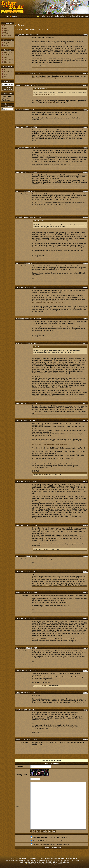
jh (16, 110)
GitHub (7, 55)
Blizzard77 (20, 217)
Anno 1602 (43, 29)
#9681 (85, 110)
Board (14, 16)
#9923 (85, 592)
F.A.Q (6, 69)
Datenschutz (60, 16)
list (47, 831)
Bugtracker (8, 53)
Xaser (18, 127)
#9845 (85, 556)
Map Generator (5, 77)
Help (43, 16)
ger (55, 831)
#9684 (85, 172)
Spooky (19, 85)
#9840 (85, 525)
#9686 (85, 217)
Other (26, 29)
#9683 (85, 148)
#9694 (85, 288)
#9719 (85, 421)
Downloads (8, 72)
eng (51, 831)
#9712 (85, 403)
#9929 (85, 740)
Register (7, 43)
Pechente (19, 73)
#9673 (85, 73)
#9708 (85, 319)
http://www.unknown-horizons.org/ (44, 78)
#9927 (85, 693)
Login (6, 45)
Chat (6, 33)
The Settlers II (7, 60)
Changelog (83, 16)
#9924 (85, 619)
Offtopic (34, 29)
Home (7, 16)
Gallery (7, 74)
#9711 (85, 343)
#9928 (85, 710)
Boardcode (40, 844)
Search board (6, 31)
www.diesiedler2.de (49, 860)
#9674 (85, 85)
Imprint (50, 16)
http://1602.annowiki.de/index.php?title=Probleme (50, 444)
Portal (6, 26)
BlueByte (7, 62)
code (43, 831)
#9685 (85, 191)
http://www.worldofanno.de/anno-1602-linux (48, 303)
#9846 (85, 572)
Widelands (51, 102)
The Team (72, 16)
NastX (18, 420)
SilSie (18, 343)
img (39, 831)
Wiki (6, 57)
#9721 (85, 482)
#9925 (85, 648)
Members (8, 35)
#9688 (85, 263)
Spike (18, 191)
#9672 (85, 35)
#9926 (85, 671)
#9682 (85, 127)
